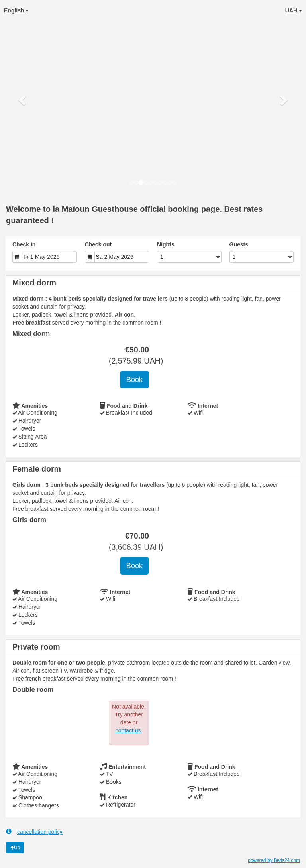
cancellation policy (34, 832)
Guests (239, 244)
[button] (23, 100)
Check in (24, 244)
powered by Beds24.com (274, 860)
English (16, 10)
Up (15, 848)
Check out (98, 244)
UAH (294, 10)
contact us (129, 730)
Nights (166, 244)
